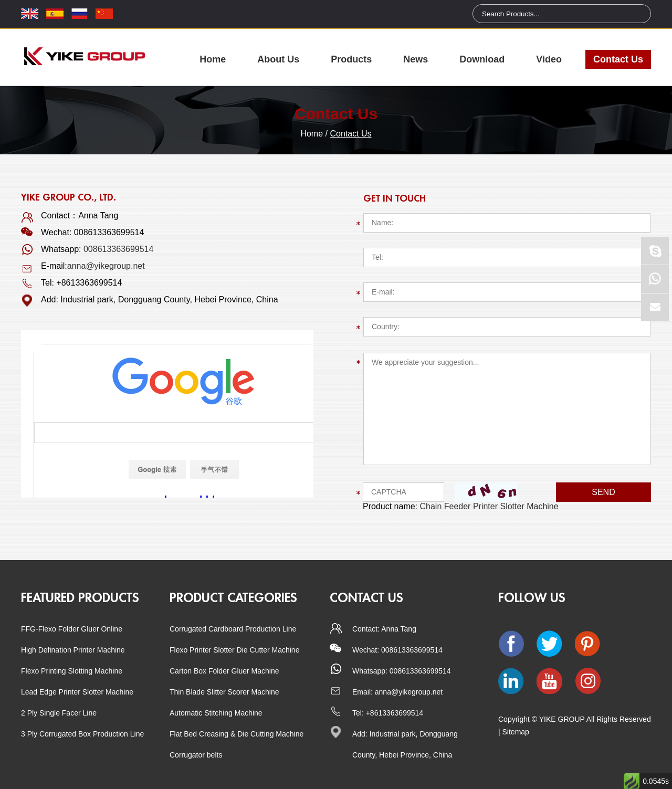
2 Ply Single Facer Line (59, 713)
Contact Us (618, 59)
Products (351, 59)
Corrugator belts (196, 755)
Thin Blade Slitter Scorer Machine (224, 692)
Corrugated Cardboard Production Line (233, 629)
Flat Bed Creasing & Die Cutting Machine (237, 734)
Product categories (233, 598)
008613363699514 (118, 249)
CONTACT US (366, 598)
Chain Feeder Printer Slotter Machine (489, 506)
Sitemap (516, 732)
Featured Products (80, 598)
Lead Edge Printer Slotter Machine (77, 692)
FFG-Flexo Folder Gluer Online (72, 629)
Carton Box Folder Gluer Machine (224, 671)
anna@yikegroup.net (106, 266)
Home (213, 59)
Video (549, 59)
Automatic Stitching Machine (216, 713)
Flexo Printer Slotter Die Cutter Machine (234, 650)
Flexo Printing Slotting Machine (72, 671)
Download (482, 59)
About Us (278, 59)
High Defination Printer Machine (73, 650)
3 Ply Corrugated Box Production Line (82, 734)
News (416, 59)
